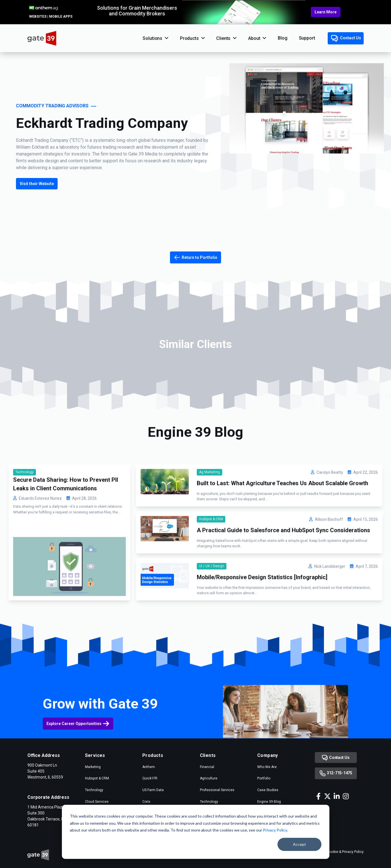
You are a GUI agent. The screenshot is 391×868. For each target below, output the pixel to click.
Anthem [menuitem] (149, 767)
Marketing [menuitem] (93, 767)
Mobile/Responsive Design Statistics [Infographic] (262, 602)
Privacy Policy (275, 830)
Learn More (326, 12)
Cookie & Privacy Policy (346, 852)
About (254, 38)
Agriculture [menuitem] (209, 778)
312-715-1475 (336, 773)
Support (307, 38)
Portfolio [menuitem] (264, 778)
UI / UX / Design (212, 591)
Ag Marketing (209, 497)
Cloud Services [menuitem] (97, 802)
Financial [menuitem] (207, 767)
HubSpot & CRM (211, 544)
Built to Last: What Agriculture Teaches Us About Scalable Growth (282, 508)
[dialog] (196, 832)
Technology (25, 497)
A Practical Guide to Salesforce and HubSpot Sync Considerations (283, 555)
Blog (282, 38)
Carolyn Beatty (330, 497)
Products (189, 38)
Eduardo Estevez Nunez (40, 523)
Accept (299, 844)
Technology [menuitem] (94, 790)
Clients (223, 38)
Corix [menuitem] (146, 802)
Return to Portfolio (195, 257)
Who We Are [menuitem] (267, 767)
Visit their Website (37, 184)
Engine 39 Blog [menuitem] (269, 802)
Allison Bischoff (329, 544)
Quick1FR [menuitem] (150, 778)
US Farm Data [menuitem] (153, 790)
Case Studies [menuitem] (268, 790)
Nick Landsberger (330, 591)
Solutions (152, 38)
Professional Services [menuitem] (217, 790)
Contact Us (346, 38)
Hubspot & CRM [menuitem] (97, 778)
